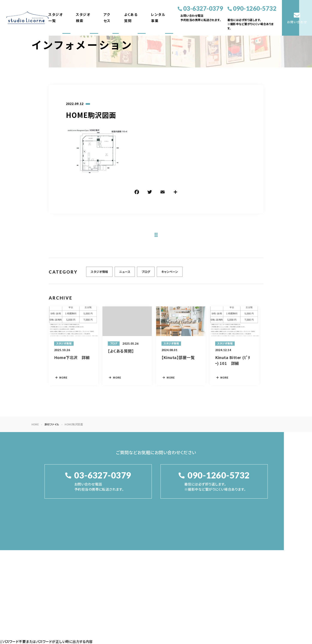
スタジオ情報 (99, 274)
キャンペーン (170, 274)
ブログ (146, 274)
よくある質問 (131, 18)
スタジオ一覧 (56, 18)
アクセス (107, 18)
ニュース (125, 274)
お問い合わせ (269, 565)
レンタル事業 (158, 18)
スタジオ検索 (83, 18)
